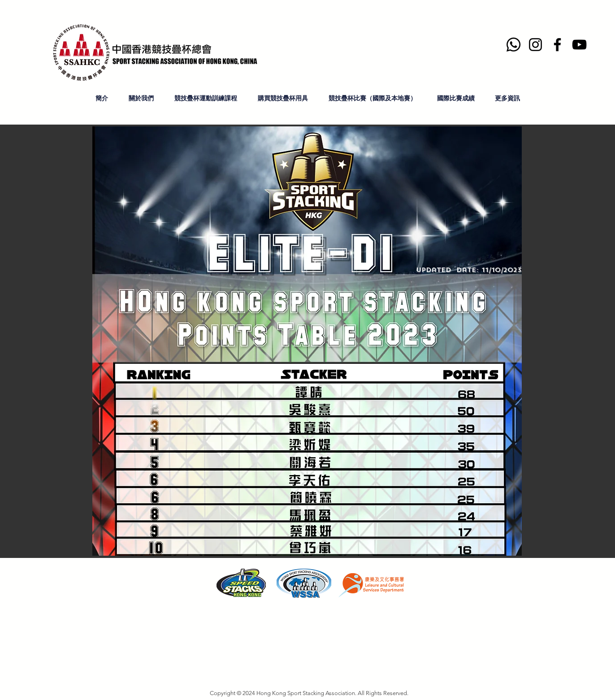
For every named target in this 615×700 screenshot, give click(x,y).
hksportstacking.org (193, 651)
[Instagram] (535, 45)
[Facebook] (557, 45)
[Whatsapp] (513, 45)
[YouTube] (579, 45)
